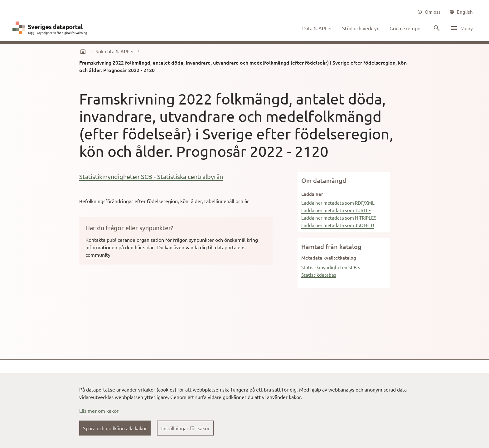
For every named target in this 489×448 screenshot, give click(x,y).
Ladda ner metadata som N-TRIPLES (339, 218)
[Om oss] (429, 12)
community (98, 255)
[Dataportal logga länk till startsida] (51, 28)
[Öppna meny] (462, 28)
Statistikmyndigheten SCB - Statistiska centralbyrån (151, 176)
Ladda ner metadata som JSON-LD (338, 225)
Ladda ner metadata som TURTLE (336, 210)
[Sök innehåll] (436, 28)
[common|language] (461, 12)
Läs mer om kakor (99, 411)
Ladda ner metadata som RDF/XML (338, 203)
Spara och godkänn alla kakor (115, 428)
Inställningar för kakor (185, 428)
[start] (83, 51)
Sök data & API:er (115, 51)
